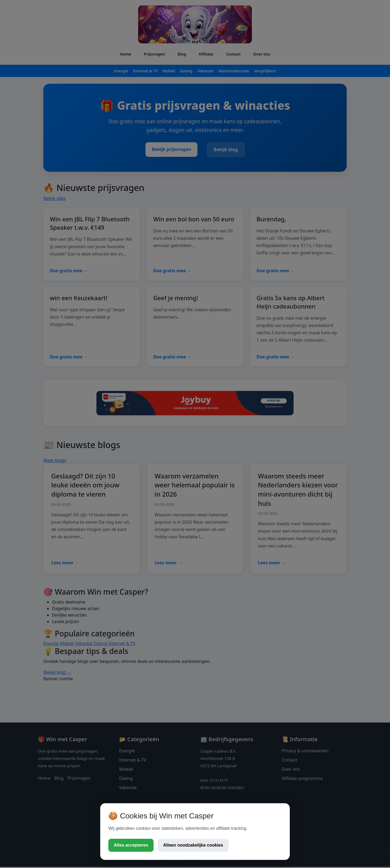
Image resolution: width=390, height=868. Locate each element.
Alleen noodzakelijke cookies (193, 845)
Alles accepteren (131, 845)
